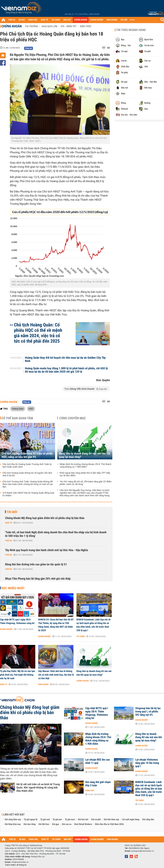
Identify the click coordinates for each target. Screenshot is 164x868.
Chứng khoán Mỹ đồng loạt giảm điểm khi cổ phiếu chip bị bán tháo (45, 518)
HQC (31, 409)
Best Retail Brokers (83, 824)
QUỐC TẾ (44, 20)
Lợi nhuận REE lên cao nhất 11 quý (97, 761)
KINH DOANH (112, 20)
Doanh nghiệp (6, 629)
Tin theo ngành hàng (131, 30)
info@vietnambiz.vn (20, 862)
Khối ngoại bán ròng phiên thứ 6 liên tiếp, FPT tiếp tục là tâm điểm (85, 474)
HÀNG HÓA (33, 20)
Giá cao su (67, 824)
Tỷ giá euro (70, 820)
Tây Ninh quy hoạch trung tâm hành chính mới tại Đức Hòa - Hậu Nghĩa (46, 550)
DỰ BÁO (22, 20)
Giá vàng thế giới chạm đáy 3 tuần (98, 784)
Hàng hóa (90, 791)
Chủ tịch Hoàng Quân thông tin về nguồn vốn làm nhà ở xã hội (27, 474)
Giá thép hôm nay (13, 824)
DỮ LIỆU (124, 20)
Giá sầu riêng (30, 824)
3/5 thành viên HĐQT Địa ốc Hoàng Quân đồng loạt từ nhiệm (28, 494)
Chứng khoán (11, 26)
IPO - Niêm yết (69, 26)
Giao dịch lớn (49, 26)
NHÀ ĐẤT (67, 20)
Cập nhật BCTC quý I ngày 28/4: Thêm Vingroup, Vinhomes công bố (17, 621)
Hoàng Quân (18, 409)
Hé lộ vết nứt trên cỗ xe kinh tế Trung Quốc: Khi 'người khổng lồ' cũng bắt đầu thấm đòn (38, 788)
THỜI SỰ (12, 20)
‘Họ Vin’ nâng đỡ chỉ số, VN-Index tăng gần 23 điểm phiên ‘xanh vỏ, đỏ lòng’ (86, 483)
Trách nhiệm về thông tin (16, 865)
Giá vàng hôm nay (13, 820)
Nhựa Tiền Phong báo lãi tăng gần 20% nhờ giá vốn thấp (38, 579)
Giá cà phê (96, 820)
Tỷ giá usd (45, 820)
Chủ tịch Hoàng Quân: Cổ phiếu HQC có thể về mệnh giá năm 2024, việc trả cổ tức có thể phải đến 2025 (38, 333)
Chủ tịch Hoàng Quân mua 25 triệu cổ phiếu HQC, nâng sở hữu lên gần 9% (27, 455)
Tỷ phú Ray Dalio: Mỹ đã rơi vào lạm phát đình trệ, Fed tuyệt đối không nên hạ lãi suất (18, 675)
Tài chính (81, 636)
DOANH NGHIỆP (97, 20)
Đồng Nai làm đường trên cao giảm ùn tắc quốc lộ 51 (36, 564)
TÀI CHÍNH (56, 20)
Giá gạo (55, 824)
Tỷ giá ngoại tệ (31, 820)
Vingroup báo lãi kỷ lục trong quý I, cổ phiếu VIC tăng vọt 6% (148, 712)
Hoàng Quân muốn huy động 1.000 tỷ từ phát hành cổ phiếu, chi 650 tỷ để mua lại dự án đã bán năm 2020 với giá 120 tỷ (66, 370)
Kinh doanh (43, 684)
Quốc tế (9, 523)
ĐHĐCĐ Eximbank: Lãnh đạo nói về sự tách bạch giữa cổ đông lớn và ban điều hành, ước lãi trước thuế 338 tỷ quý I (93, 625)
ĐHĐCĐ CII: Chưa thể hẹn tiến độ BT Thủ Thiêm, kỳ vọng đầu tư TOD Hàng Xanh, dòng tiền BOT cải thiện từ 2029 (56, 625)
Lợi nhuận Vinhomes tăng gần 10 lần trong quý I (147, 763)
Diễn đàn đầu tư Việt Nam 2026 (109, 824)
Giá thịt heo (44, 824)
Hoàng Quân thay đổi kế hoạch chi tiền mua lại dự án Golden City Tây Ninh (65, 359)
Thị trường (31, 26)
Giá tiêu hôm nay (111, 820)
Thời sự (8, 541)
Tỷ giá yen (57, 820)
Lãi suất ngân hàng (131, 820)
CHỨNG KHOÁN (81, 20)
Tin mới (12, 512)
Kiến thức (86, 26)
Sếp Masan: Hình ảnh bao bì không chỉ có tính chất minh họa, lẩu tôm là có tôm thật (56, 675)
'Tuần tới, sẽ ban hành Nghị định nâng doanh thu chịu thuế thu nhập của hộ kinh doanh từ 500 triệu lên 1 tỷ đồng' (56, 534)
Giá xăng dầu (148, 820)
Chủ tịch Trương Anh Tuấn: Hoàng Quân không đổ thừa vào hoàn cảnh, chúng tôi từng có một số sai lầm (28, 484)
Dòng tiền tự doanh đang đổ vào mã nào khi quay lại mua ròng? (84, 455)
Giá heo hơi (83, 820)
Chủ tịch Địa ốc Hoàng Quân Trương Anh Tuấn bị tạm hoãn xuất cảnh (27, 466)
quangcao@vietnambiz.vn (143, 851)
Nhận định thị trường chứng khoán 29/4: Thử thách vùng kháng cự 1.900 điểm (86, 466)
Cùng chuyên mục (73, 418)
